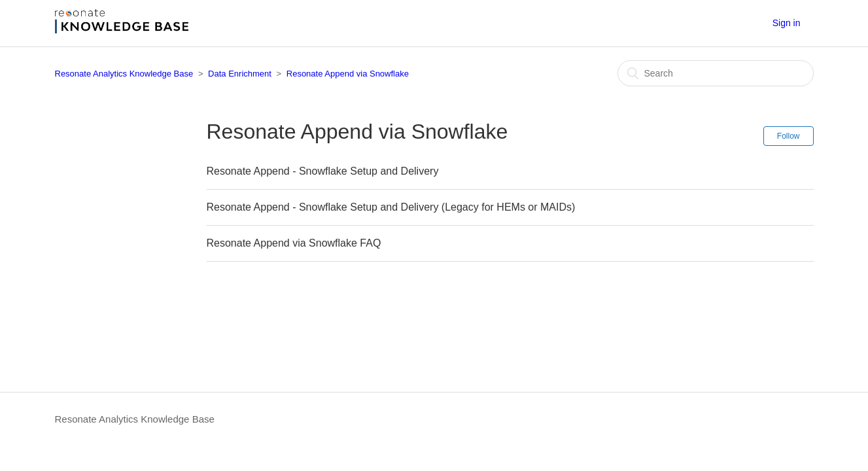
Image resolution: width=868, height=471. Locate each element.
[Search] (716, 73)
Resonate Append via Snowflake (348, 74)
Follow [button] (789, 136)
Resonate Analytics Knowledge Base (124, 74)
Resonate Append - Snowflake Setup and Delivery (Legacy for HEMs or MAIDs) (391, 207)
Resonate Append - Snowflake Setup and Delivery (323, 171)
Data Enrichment (240, 74)
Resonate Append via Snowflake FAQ (294, 243)
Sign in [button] (787, 23)
